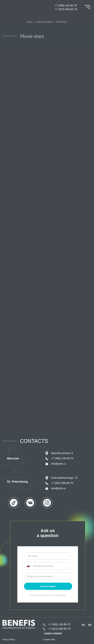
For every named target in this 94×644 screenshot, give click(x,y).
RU (84, 625)
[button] (53, 633)
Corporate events (44, 22)
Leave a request (48, 586)
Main (30, 22)
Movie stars (62, 22)
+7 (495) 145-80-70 (66, 6)
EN (90, 625)
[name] (48, 556)
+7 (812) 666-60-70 (66, 9)
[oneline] (48, 576)
